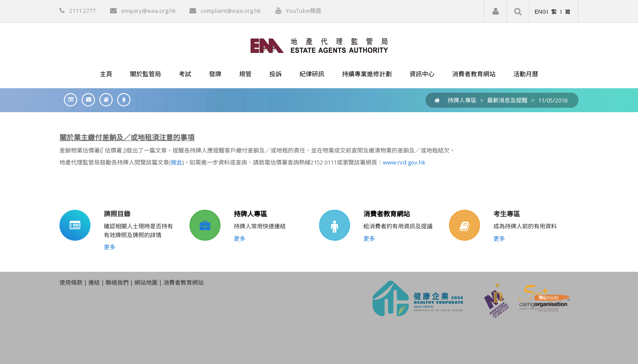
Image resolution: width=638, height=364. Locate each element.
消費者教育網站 (387, 214)
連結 (94, 282)
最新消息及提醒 (507, 100)
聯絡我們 (117, 282)
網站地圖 (146, 282)
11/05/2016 (553, 100)
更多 (110, 247)
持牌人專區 (462, 100)
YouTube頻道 (303, 11)
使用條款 (71, 282)
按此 (177, 162)
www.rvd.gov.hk (404, 162)
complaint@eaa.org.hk (231, 11)
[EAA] (319, 45)
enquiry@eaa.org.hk (149, 11)
